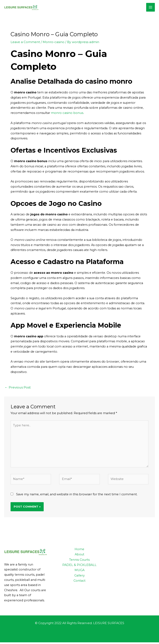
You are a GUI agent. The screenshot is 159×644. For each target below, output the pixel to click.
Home (79, 551)
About (79, 556)
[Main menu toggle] (151, 9)
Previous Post (17, 391)
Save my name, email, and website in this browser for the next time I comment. (77, 496)
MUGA (79, 571)
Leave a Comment (25, 46)
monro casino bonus (67, 117)
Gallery (79, 576)
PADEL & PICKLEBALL (79, 566)
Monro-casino (52, 46)
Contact (79, 582)
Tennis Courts (79, 561)
